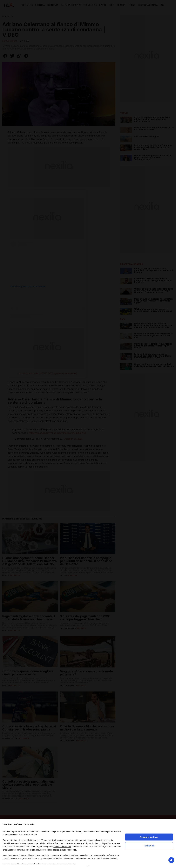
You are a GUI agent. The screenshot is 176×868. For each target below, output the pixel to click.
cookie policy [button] (30, 835)
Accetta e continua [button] (149, 837)
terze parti (48, 840)
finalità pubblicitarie (62, 847)
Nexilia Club (149, 846)
